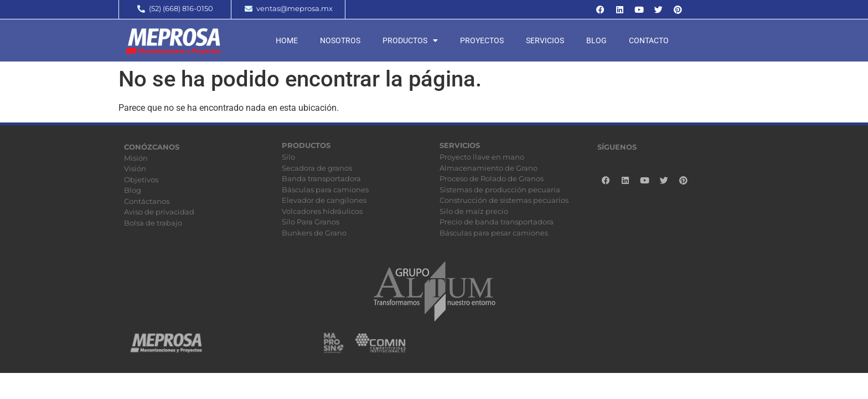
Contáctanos (147, 201)
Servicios (545, 40)
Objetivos (141, 180)
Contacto (649, 40)
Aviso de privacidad (159, 212)
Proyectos (482, 40)
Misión (136, 158)
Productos (410, 40)
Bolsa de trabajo (153, 223)
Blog (596, 40)
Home (287, 40)
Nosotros (340, 40)
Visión (135, 168)
